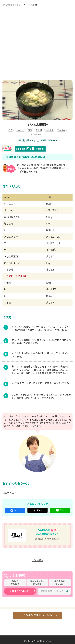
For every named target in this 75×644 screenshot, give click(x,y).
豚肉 (30, 130)
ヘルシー (20, 130)
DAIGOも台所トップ (12, 5)
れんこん (61, 130)
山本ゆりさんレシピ (20, 591)
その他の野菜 (37, 135)
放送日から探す (15, 583)
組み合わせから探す (60, 583)
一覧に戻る (37, 560)
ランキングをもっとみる (37, 615)
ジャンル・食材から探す (37, 583)
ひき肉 (39, 130)
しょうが (50, 130)
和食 (11, 130)
